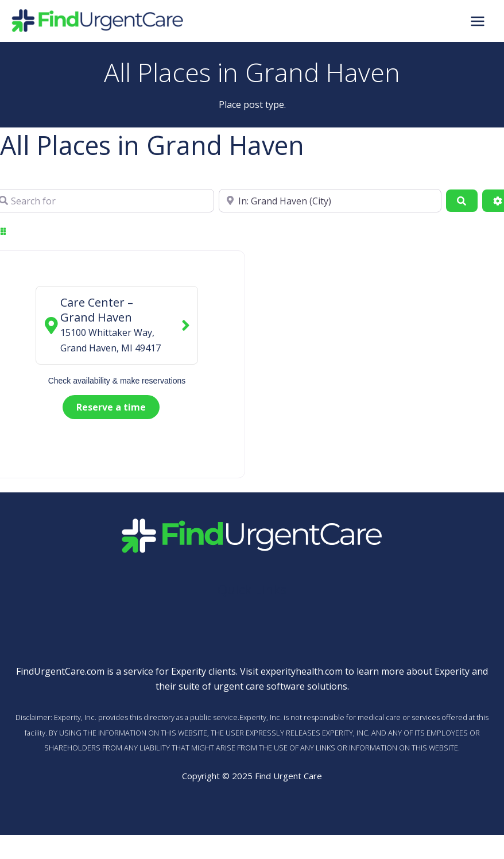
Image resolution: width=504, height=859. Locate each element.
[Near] (330, 200)
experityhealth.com (302, 671)
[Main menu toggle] (478, 21)
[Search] (462, 200)
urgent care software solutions (280, 686)
